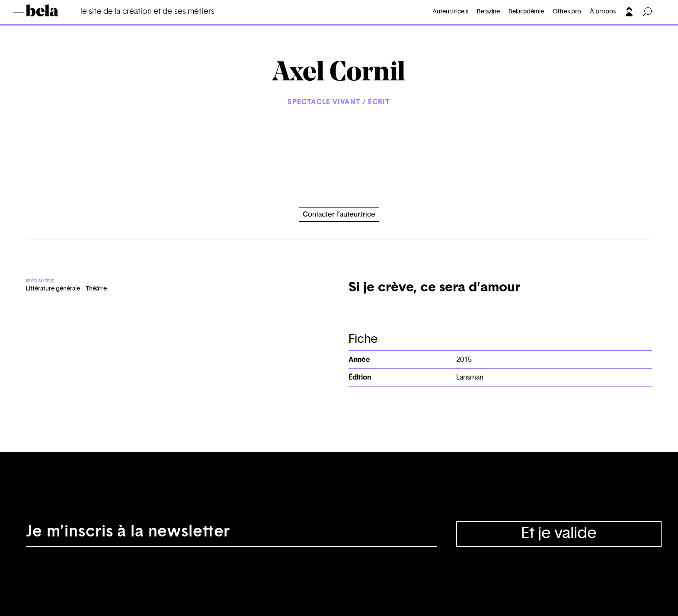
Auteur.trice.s (450, 12)
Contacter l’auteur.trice (339, 214)
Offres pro (567, 12)
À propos (603, 12)
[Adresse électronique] (232, 534)
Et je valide (559, 533)
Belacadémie (526, 12)
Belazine (488, 12)
